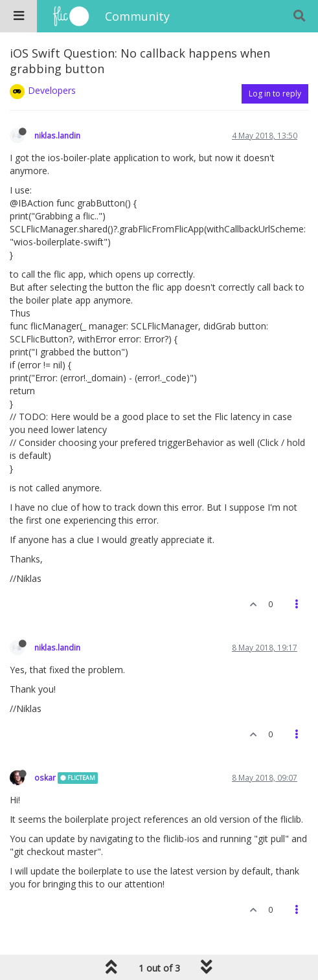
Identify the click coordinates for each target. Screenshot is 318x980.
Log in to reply (275, 94)
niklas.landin (57, 135)
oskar (45, 777)
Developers (52, 90)
